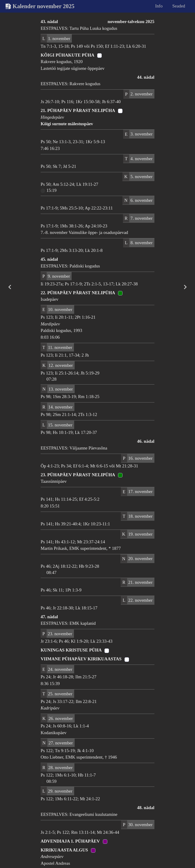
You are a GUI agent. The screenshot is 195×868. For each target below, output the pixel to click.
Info (159, 6)
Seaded (179, 6)
